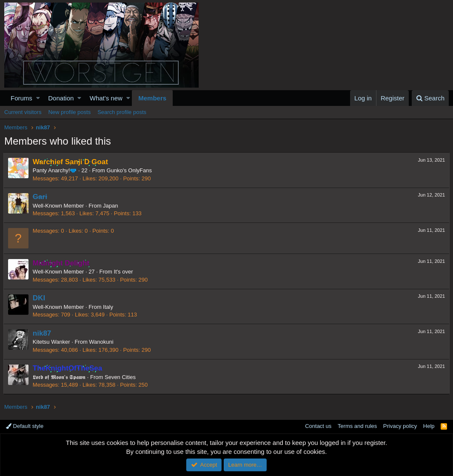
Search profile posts (122, 112)
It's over (124, 272)
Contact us (318, 426)
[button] (38, 98)
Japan (111, 206)
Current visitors (23, 112)
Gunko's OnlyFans (130, 170)
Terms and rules (357, 426)
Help (429, 426)
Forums (21, 98)
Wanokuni (102, 342)
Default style (25, 426)
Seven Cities (121, 377)
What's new (106, 98)
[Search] (430, 98)
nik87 (43, 333)
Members (152, 98)
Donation (61, 98)
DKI (40, 298)
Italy (109, 307)
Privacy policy (400, 426)
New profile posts (69, 112)
